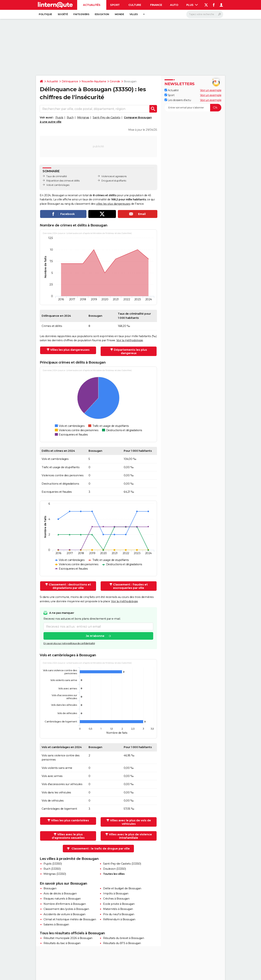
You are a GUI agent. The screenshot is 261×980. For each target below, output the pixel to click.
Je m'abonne (95, 636)
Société (63, 14)
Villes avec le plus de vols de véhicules (130, 822)
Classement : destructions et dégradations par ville (70, 586)
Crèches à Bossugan (116, 899)
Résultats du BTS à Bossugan (122, 943)
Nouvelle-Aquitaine (94, 81)
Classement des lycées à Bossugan (66, 909)
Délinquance (70, 81)
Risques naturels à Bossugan (62, 899)
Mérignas (83, 117)
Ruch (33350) (52, 869)
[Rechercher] (205, 14)
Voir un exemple (211, 90)
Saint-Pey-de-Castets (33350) (122, 864)
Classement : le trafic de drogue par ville (101, 849)
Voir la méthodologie (130, 340)
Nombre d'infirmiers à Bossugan (65, 904)
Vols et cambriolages (58, 185)
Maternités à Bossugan (118, 909)
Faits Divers (81, 14)
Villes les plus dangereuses (70, 350)
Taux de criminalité (57, 176)
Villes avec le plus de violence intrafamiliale (130, 836)
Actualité (52, 81)
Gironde (115, 81)
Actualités (92, 5)
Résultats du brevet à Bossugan (124, 938)
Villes (134, 14)
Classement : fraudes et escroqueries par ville (130, 586)
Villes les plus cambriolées (70, 820)
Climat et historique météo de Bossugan (70, 919)
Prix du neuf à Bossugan (119, 914)
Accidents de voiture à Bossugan (64, 914)
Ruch (70, 117)
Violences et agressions (114, 176)
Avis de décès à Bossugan (60, 894)
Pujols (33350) (53, 864)
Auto (174, 5)
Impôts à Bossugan (116, 894)
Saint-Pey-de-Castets (106, 117)
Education (102, 14)
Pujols (59, 117)
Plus (192, 5)
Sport (115, 5)
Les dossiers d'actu (178, 100)
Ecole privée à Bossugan (119, 904)
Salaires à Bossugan (56, 924)
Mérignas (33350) (55, 874)
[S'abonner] (193, 108)
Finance (156, 5)
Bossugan (50, 888)
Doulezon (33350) (114, 869)
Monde (119, 14)
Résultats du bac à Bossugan (62, 943)
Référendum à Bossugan (119, 919)
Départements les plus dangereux (130, 351)
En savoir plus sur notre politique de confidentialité (69, 644)
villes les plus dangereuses (113, 204)
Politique (45, 14)
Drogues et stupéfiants (114, 181)
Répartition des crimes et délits (63, 181)
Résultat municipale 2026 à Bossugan (68, 938)
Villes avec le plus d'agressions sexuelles (68, 836)
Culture (135, 5)
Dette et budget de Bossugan (122, 888)
